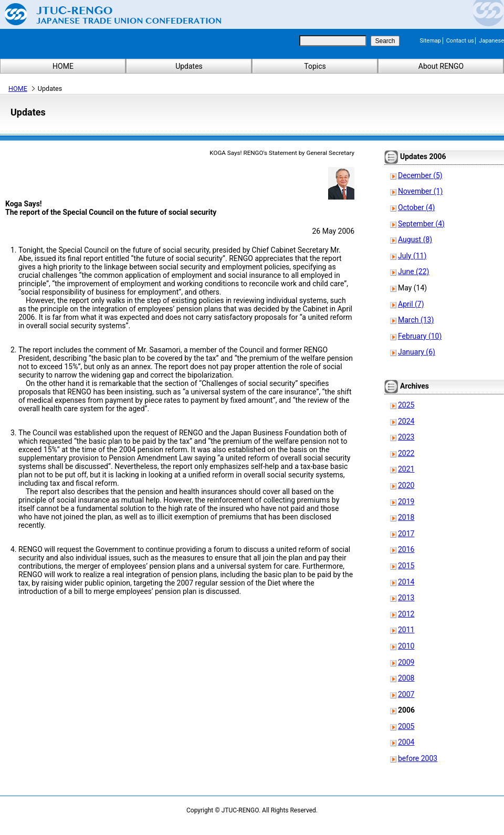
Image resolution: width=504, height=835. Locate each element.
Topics (315, 66)
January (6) (417, 352)
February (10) (420, 336)
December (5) (420, 175)
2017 (406, 534)
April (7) (411, 304)
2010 (406, 646)
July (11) (412, 256)
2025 (406, 405)
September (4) (421, 224)
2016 (406, 549)
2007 (406, 694)
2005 (406, 726)
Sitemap (430, 41)
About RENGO (441, 66)
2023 (406, 437)
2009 (406, 662)
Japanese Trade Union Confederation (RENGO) (105, 14)
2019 (406, 502)
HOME (63, 66)
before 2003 (418, 758)
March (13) (416, 320)
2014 (406, 582)
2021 (406, 469)
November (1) (420, 191)
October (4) (416, 207)
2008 (406, 678)
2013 (406, 598)
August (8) (415, 239)
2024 (406, 421)
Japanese (491, 41)
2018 (406, 517)
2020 (406, 485)
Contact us (460, 41)
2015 (406, 566)
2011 (406, 630)
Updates (189, 66)
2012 (406, 614)
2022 (406, 453)
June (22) (413, 272)
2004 (406, 742)
